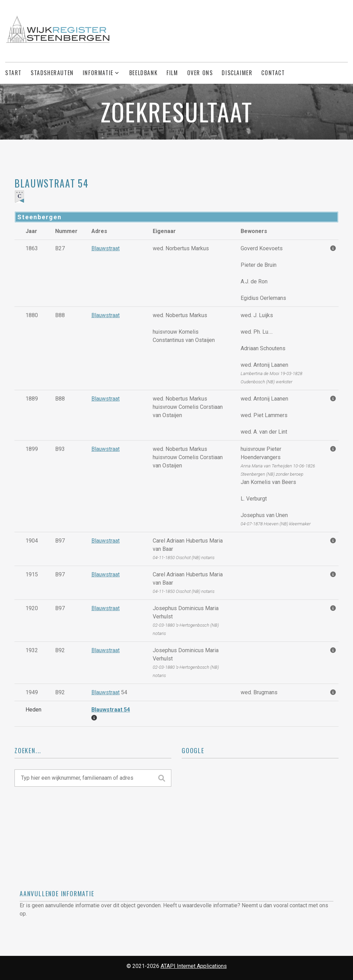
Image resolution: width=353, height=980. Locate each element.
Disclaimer (237, 73)
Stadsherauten (52, 73)
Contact (273, 73)
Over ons (200, 73)
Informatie (98, 73)
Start (13, 73)
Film (172, 73)
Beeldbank (143, 73)
